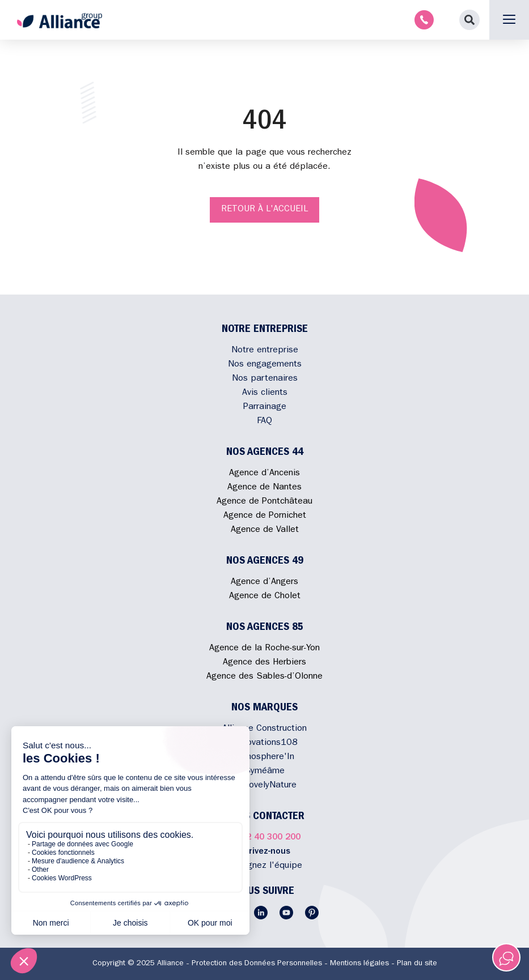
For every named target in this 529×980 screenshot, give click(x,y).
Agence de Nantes (264, 488)
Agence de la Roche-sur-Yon (264, 649)
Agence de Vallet (265, 530)
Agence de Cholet (265, 596)
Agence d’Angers (264, 582)
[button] (469, 20)
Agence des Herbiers (264, 663)
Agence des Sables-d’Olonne (264, 677)
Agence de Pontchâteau (264, 502)
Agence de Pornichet (265, 516)
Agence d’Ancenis (264, 474)
